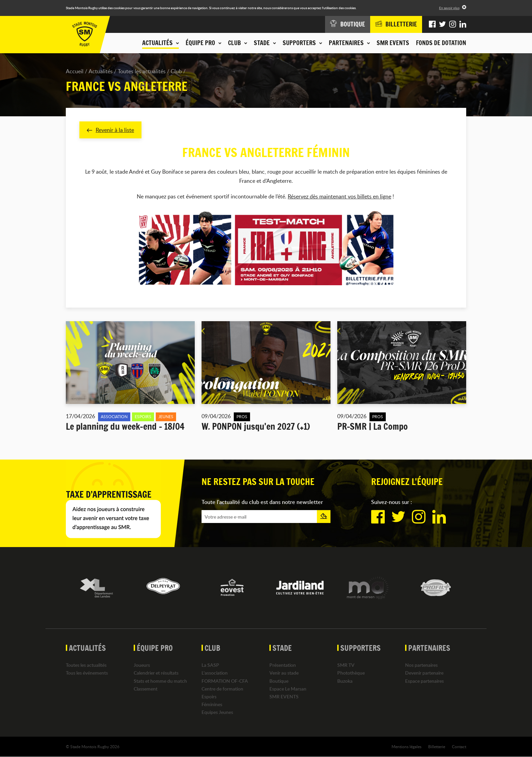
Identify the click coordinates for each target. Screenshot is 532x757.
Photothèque (351, 673)
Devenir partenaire (424, 673)
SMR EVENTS (393, 43)
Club (176, 71)
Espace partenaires (424, 681)
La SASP (210, 665)
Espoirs (209, 696)
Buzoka (345, 681)
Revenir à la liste (110, 130)
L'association (215, 673)
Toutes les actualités (142, 71)
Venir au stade (284, 673)
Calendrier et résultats (156, 673)
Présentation (283, 665)
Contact (459, 746)
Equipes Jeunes (217, 712)
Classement (146, 689)
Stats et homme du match (160, 681)
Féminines (212, 705)
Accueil (75, 71)
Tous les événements (87, 673)
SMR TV (346, 665)
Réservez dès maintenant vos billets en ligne (339, 197)
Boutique (279, 681)
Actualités (101, 71)
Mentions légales (406, 746)
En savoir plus (449, 8)
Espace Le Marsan (288, 689)
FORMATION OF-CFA (225, 681)
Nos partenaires (421, 665)
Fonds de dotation (441, 43)
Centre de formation (222, 689)
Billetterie (437, 746)
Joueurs (142, 665)
